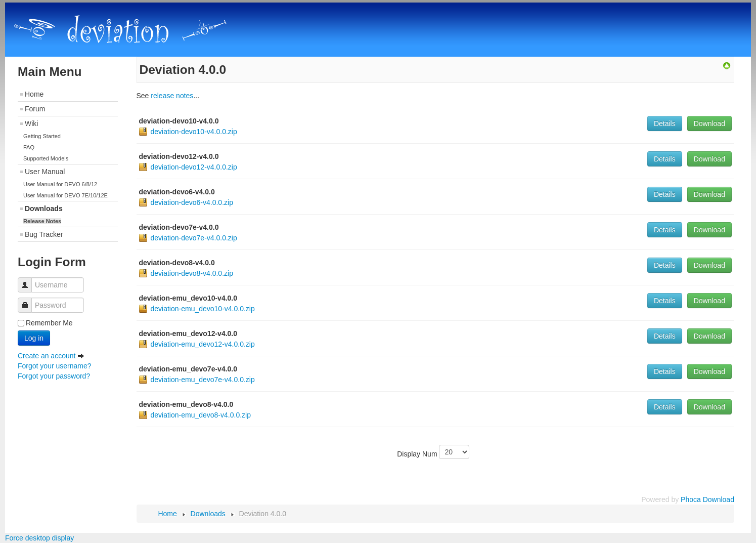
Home (34, 94)
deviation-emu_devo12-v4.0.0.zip (203, 344)
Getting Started (42, 136)
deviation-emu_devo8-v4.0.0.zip (201, 415)
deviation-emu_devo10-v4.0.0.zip (203, 309)
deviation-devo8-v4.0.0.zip (192, 273)
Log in (34, 338)
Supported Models (46, 158)
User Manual (45, 172)
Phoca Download (707, 499)
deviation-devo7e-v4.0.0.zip (194, 238)
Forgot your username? (55, 366)
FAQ (29, 147)
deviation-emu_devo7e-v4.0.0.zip (203, 380)
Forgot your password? (54, 376)
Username (29, 280)
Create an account (51, 356)
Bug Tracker (44, 234)
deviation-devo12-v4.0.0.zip (194, 167)
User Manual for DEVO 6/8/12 (60, 184)
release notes (172, 96)
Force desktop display (39, 538)
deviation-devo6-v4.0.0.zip (192, 202)
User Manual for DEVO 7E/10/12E (65, 195)
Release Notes (42, 221)
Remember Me (49, 323)
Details (665, 123)
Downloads (44, 208)
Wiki (31, 123)
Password (29, 300)
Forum (35, 109)
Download (709, 123)
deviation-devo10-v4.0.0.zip (194, 132)
